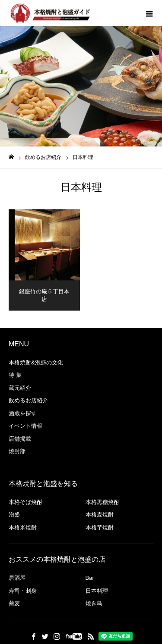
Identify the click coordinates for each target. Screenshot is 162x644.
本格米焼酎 (23, 527)
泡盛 (14, 515)
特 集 (15, 375)
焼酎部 (17, 451)
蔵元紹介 (20, 388)
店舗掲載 (20, 439)
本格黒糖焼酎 (102, 502)
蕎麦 (14, 603)
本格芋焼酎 (100, 527)
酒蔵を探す (23, 413)
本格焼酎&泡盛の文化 (36, 362)
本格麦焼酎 (100, 515)
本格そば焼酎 (25, 502)
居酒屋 (17, 578)
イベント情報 (25, 426)
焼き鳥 (94, 603)
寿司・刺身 (23, 591)
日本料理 (97, 591)
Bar (90, 578)
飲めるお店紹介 (28, 400)
